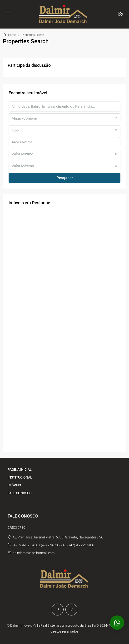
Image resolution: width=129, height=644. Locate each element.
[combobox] (64, 118)
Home (12, 35)
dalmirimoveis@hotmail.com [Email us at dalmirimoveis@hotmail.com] (34, 553)
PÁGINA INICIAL (20, 470)
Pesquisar (65, 178)
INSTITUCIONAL (20, 477)
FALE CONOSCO (20, 493)
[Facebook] (58, 610)
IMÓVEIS (14, 485)
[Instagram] (71, 610)
